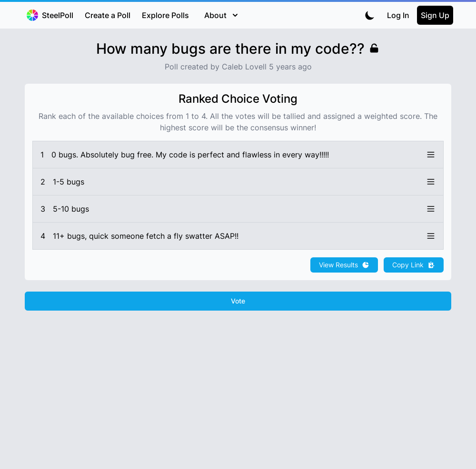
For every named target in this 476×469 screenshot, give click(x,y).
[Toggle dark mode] (370, 15)
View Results (344, 265)
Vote (238, 301)
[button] (238, 155)
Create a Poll (108, 15)
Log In (398, 15)
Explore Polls (165, 15)
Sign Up (435, 15)
